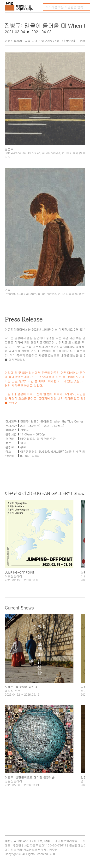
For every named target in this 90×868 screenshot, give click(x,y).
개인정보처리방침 (66, 841)
